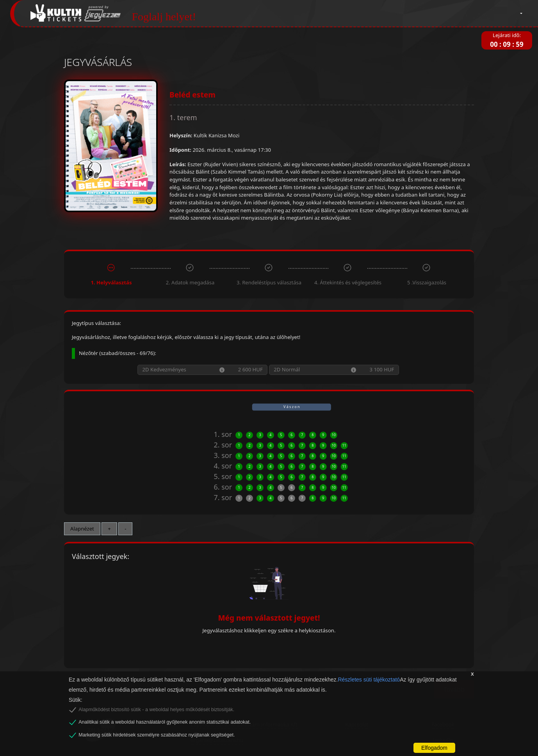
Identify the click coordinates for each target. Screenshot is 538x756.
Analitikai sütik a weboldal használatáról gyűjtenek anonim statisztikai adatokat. (165, 722)
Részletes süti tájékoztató (369, 680)
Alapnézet (82, 529)
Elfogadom (434, 748)
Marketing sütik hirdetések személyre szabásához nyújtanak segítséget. (157, 735)
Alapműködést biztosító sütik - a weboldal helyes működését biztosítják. (156, 710)
